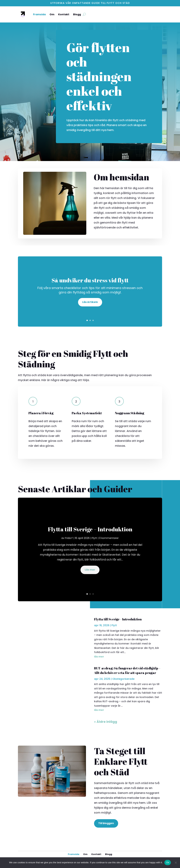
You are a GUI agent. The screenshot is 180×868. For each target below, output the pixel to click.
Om (52, 14)
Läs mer (90, 574)
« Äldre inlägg (106, 722)
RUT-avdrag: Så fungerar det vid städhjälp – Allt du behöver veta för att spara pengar (127, 670)
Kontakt (64, 14)
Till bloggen (106, 823)
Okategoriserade (123, 679)
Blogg (77, 14)
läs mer (99, 657)
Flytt (94, 542)
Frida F (69, 542)
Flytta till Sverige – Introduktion (90, 534)
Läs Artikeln (90, 303)
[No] (176, 863)
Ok (168, 862)
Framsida (39, 14)
